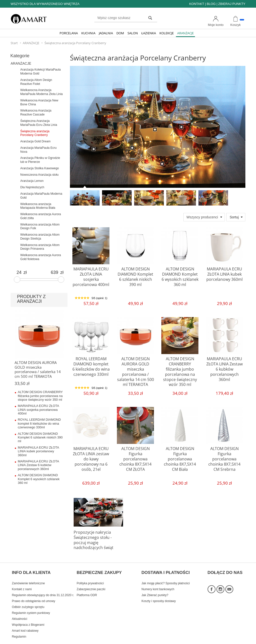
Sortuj (234, 217)
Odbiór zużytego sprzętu (28, 595)
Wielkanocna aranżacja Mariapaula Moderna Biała (38, 206)
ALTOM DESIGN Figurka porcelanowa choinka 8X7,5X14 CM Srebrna (224, 455)
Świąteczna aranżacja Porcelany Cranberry (35, 133)
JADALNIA (106, 33)
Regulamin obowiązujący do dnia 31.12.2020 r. (43, 584)
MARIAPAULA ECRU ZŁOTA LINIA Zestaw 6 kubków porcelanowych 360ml (224, 368)
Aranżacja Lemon (32, 181)
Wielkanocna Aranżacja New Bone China (39, 102)
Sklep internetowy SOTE (230, 639)
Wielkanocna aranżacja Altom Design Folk (40, 227)
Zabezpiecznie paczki (91, 578)
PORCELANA (69, 33)
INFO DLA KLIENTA (31, 563)
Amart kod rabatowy (25, 619)
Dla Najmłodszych (32, 187)
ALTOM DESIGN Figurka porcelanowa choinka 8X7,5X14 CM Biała (180, 455)
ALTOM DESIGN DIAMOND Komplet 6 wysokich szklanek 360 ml (180, 275)
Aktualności (20, 607)
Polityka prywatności (90, 572)
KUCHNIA (88, 33)
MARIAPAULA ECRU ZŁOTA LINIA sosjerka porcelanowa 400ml (91, 273)
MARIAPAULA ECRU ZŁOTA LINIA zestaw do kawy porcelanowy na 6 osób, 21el (91, 455)
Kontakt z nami (22, 578)
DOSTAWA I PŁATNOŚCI (166, 563)
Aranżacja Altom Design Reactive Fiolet (36, 82)
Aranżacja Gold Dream (35, 141)
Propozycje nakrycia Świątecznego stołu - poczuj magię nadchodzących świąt (97, 536)
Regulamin (19, 625)
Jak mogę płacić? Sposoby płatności (166, 572)
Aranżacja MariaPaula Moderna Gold (41, 196)
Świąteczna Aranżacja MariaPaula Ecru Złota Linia (39, 123)
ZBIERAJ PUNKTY (232, 4)
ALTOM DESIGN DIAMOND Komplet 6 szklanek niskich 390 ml (135, 275)
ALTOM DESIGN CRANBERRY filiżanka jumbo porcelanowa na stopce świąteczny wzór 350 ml (180, 368)
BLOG (211, 4)
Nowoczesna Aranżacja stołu (39, 175)
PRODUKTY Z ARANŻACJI (31, 299)
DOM (120, 33)
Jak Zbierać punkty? (155, 584)
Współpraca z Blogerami (28, 613)
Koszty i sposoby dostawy (159, 589)
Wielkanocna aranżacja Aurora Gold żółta (41, 216)
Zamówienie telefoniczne (28, 572)
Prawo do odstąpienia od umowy (33, 589)
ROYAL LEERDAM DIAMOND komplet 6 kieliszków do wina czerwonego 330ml (91, 365)
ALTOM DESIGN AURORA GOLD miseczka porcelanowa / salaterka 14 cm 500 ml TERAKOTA (135, 370)
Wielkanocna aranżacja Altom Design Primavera (40, 247)
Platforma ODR (87, 584)
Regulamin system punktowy (31, 601)
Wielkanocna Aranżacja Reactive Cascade (36, 113)
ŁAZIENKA (149, 33)
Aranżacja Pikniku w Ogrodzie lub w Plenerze (40, 160)
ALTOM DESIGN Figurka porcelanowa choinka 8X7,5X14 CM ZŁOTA (136, 455)
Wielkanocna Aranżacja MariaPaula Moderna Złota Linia (42, 92)
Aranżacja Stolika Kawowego (40, 168)
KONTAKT (197, 4)
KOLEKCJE (167, 33)
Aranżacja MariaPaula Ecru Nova (38, 150)
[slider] (17, 280)
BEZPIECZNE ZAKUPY (99, 563)
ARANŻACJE (185, 33)
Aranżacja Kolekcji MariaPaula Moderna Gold (41, 72)
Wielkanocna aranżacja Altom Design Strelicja (40, 237)
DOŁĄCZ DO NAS (225, 563)
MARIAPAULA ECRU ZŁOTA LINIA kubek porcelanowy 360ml (224, 273)
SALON (133, 33)
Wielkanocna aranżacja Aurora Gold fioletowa (41, 257)
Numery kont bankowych (158, 578)
